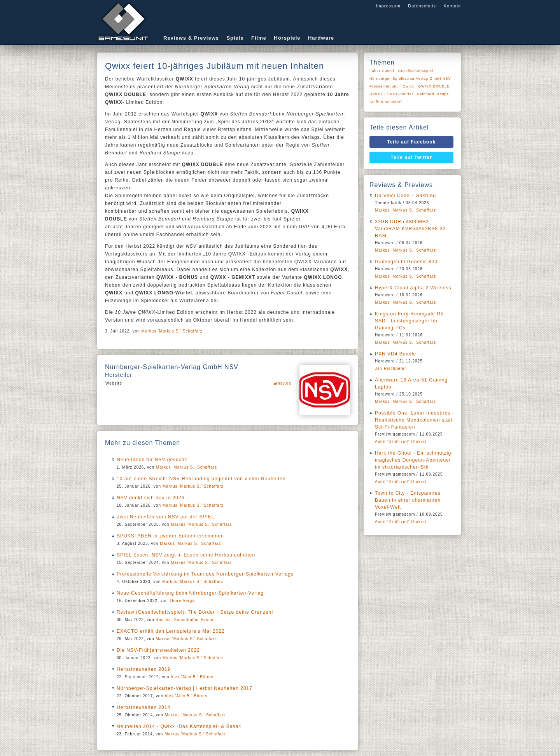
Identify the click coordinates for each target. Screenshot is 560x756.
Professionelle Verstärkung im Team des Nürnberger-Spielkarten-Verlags (205, 574)
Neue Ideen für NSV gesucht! (152, 460)
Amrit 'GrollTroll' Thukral (401, 442)
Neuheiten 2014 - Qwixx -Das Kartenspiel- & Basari (179, 726)
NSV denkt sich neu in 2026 (150, 498)
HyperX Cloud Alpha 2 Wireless (413, 288)
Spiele (235, 38)
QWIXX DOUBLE (434, 86)
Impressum (388, 6)
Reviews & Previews (191, 38)
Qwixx (409, 86)
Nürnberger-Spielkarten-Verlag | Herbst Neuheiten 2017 (185, 688)
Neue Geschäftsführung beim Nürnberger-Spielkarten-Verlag (190, 593)
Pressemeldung (384, 86)
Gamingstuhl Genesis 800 (406, 262)
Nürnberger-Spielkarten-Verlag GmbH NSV (410, 79)
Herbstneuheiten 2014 (143, 707)
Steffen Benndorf (386, 102)
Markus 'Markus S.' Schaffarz (172, 331)
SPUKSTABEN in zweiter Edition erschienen (170, 536)
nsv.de (284, 383)
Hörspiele (287, 38)
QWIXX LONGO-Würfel (391, 94)
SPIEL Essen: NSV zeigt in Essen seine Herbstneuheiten (186, 555)
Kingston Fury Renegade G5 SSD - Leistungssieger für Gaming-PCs (409, 321)
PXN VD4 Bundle (395, 354)
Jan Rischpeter (391, 368)
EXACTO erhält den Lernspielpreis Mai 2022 (171, 631)
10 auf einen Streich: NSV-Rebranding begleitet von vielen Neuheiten (201, 479)
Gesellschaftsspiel (416, 71)
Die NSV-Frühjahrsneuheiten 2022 (158, 650)
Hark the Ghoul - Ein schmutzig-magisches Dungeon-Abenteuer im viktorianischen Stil (414, 460)
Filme (259, 38)
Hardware (321, 38)
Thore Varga (182, 601)
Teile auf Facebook (411, 142)
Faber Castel (382, 71)
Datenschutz (422, 6)
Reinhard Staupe (433, 94)
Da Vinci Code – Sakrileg (405, 196)
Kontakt (452, 6)
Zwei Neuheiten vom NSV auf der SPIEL (165, 517)
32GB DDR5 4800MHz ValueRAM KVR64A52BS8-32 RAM (410, 229)
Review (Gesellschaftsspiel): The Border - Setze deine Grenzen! (195, 612)
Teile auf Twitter (412, 157)
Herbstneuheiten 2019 (143, 669)
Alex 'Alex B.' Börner (192, 677)
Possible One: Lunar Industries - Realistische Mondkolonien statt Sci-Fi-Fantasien (414, 420)
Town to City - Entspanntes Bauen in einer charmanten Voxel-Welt (408, 500)
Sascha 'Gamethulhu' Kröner (185, 620)
